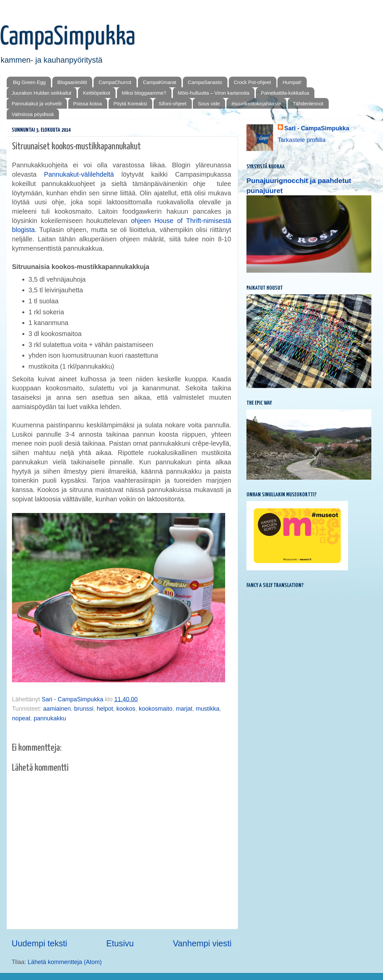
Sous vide (209, 103)
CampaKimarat (160, 82)
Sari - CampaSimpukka (317, 128)
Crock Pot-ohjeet (252, 82)
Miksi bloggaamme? (144, 93)
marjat (184, 709)
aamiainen (57, 709)
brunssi (84, 709)
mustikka (208, 709)
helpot (105, 709)
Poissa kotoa (88, 103)
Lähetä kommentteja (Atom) (65, 962)
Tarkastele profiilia (302, 140)
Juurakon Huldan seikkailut (41, 93)
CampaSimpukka (68, 37)
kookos (126, 709)
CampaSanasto (205, 82)
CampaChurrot (115, 82)
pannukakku (50, 718)
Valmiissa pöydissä (33, 114)
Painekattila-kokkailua (285, 93)
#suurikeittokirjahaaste (256, 103)
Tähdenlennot (308, 103)
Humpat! (292, 82)
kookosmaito (156, 709)
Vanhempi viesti (202, 943)
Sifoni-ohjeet (172, 103)
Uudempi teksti (39, 943)
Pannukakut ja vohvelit (37, 103)
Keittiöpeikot (97, 93)
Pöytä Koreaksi (130, 103)
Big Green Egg (29, 82)
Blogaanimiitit (72, 82)
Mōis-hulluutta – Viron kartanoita (214, 93)
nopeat (21, 718)
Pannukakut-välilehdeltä (83, 174)
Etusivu (120, 943)
